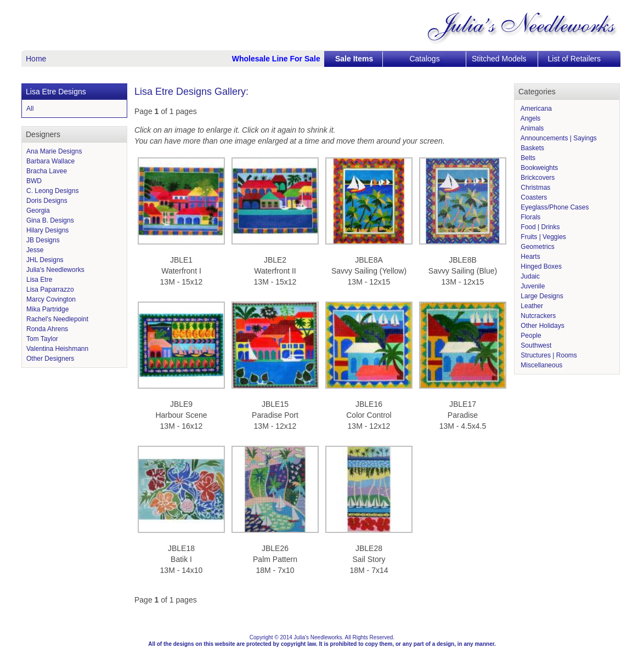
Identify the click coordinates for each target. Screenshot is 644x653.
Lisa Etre (39, 280)
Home (36, 59)
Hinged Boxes (540, 266)
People (530, 336)
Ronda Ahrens (47, 329)
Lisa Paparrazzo (50, 289)
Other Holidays (542, 326)
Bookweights (538, 168)
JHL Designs (45, 260)
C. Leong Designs (52, 191)
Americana (535, 109)
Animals (531, 128)
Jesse (35, 250)
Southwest (535, 345)
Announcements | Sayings (558, 138)
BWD (34, 181)
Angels (530, 118)
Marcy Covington (51, 299)
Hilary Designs (47, 230)
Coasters (533, 197)
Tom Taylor (42, 339)
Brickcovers (537, 178)
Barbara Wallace (50, 161)
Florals (530, 217)
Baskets (532, 148)
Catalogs (424, 59)
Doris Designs (47, 201)
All (30, 109)
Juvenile (532, 286)
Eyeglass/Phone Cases (554, 207)
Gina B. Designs (50, 220)
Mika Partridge (47, 309)
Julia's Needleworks (55, 270)
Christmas (535, 188)
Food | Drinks (539, 227)
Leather (531, 306)
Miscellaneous (541, 365)
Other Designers (50, 359)
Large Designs (541, 296)
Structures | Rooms (548, 355)
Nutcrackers (537, 316)
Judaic (529, 276)
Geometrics (537, 247)
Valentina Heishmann (57, 349)
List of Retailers (574, 59)
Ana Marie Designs (54, 151)
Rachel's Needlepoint (57, 319)
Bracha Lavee (47, 171)
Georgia (38, 211)
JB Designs (43, 240)
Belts (527, 158)
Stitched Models (499, 59)
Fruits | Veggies (543, 237)
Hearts (530, 257)
